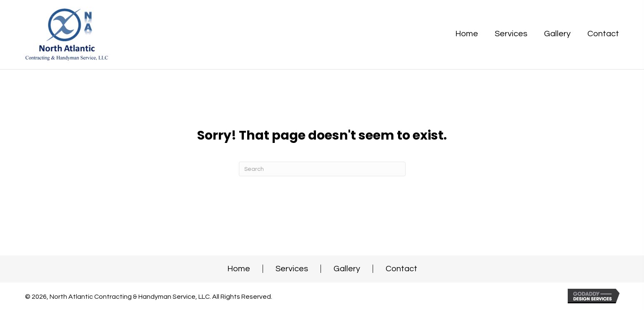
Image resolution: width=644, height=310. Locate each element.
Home (239, 269)
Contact (401, 269)
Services (292, 269)
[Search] (322, 169)
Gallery (347, 269)
